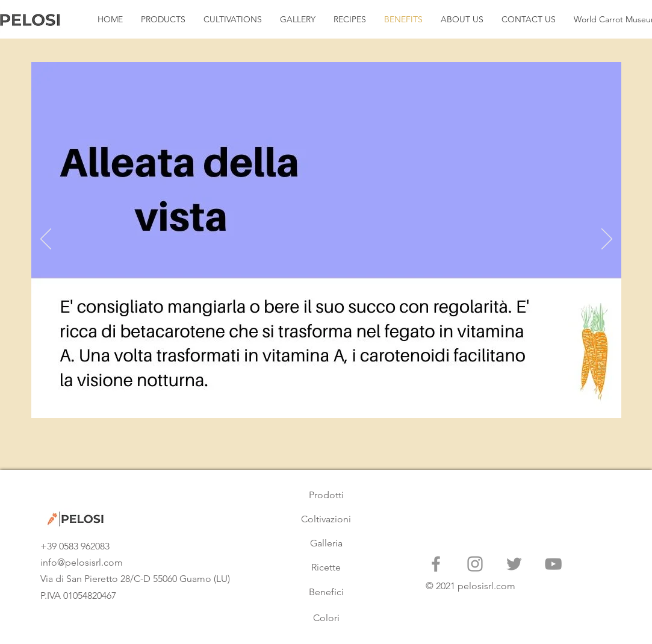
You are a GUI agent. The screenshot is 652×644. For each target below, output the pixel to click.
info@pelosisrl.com (82, 562)
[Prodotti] (326, 495)
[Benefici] (326, 592)
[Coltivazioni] (326, 519)
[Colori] (326, 618)
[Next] (607, 240)
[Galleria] (326, 543)
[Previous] (46, 240)
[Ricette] (326, 567)
